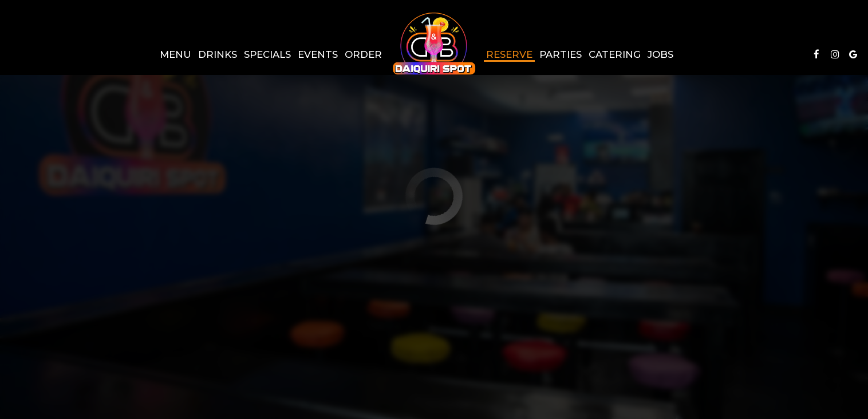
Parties (561, 54)
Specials (267, 54)
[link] (434, 44)
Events (318, 54)
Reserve (509, 54)
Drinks (218, 54)
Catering (615, 54)
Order (363, 54)
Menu (175, 54)
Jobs (660, 54)
